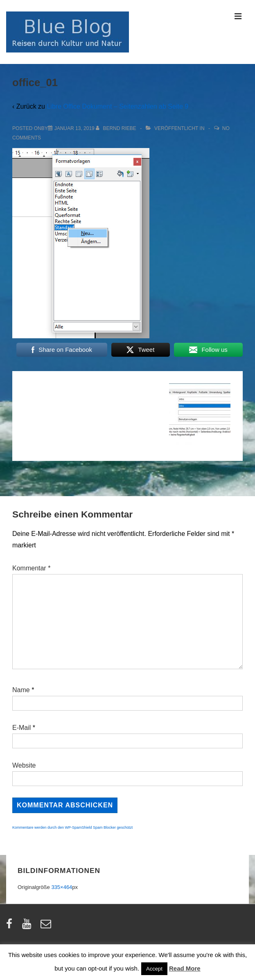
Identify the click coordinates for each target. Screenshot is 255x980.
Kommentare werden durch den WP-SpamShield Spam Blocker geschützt (72, 827)
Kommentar (31, 568)
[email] (47, 926)
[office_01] (74, 128)
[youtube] (28, 926)
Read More (185, 968)
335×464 (62, 887)
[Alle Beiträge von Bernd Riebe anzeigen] (117, 128)
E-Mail (21, 728)
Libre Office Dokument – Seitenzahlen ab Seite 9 (117, 106)
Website (24, 765)
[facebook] (11, 926)
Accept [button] (154, 969)
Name (21, 690)
